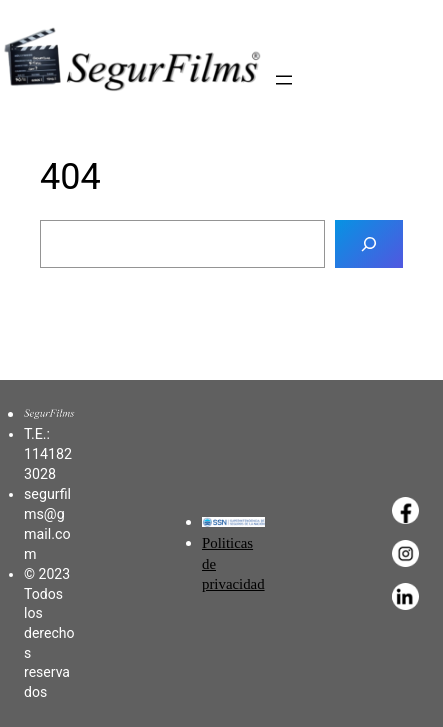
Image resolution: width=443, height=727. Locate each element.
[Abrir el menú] (284, 80)
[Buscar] (369, 244)
